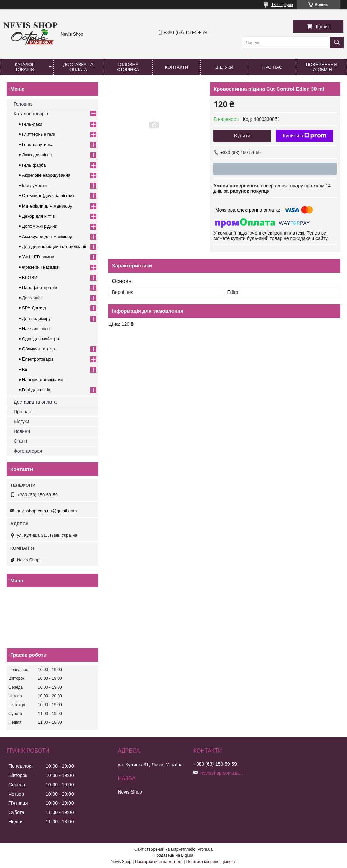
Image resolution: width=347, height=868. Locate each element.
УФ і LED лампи (38, 257)
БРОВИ (30, 277)
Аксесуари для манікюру (47, 236)
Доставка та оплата (78, 67)
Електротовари (37, 359)
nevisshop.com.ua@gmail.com (47, 511)
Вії (25, 370)
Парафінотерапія (39, 288)
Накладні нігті (36, 329)
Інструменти (34, 185)
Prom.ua (205, 849)
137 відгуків (282, 5)
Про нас (272, 67)
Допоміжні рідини (40, 226)
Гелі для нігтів (36, 390)
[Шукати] (337, 42)
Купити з (304, 136)
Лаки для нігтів (37, 155)
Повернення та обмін (322, 67)
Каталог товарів (25, 67)
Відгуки (224, 67)
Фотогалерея (28, 451)
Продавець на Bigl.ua (173, 855)
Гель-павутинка (38, 144)
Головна (23, 104)
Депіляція (32, 298)
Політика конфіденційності (211, 862)
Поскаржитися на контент (159, 862)
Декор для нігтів (38, 216)
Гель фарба (34, 165)
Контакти (177, 67)
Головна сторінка (128, 67)
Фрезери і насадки (41, 267)
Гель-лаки (32, 124)
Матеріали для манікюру (47, 206)
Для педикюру (36, 318)
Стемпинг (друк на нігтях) (48, 196)
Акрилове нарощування (46, 175)
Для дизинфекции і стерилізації (54, 247)
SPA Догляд (34, 308)
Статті (20, 441)
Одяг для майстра (40, 339)
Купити (242, 136)
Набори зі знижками (42, 380)
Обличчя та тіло (38, 349)
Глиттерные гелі (38, 134)
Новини (22, 431)
